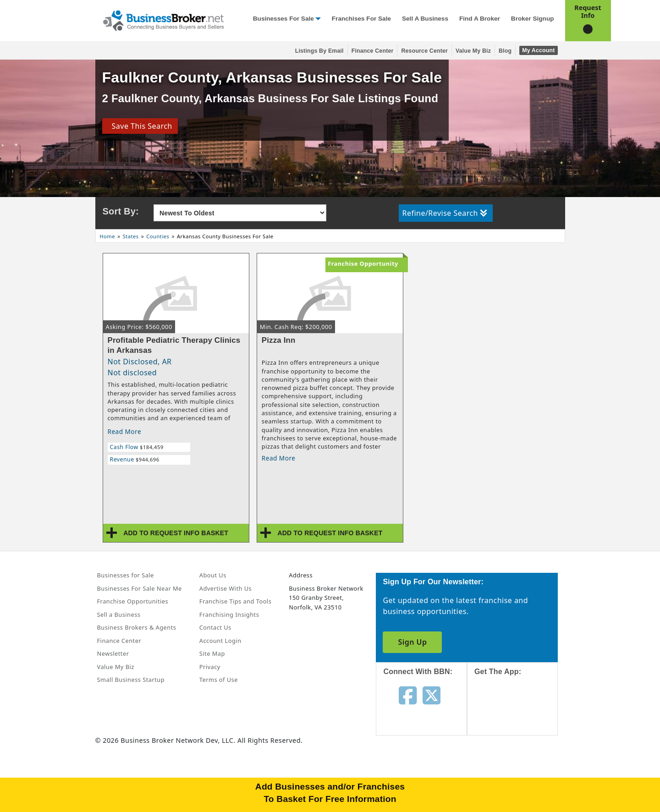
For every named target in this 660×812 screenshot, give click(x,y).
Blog (505, 51)
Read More (125, 431)
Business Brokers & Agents (137, 627)
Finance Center (373, 51)
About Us (213, 575)
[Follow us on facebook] (408, 695)
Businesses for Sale (283, 19)
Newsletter (113, 653)
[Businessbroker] (163, 20)
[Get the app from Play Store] (520, 776)
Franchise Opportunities (133, 601)
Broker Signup (533, 19)
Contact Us (215, 627)
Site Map (212, 653)
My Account (538, 50)
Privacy (210, 667)
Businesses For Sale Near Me (140, 588)
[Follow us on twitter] (432, 695)
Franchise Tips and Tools (235, 601)
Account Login (220, 641)
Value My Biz (473, 51)
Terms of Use (219, 680)
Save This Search (140, 126)
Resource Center (424, 51)
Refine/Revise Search (445, 213)
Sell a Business (425, 19)
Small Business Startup (131, 680)
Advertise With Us (225, 588)
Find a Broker (480, 19)
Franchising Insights (229, 614)
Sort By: (121, 211)
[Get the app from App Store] (520, 713)
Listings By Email (319, 51)
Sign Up (412, 642)
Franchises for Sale (361, 19)
